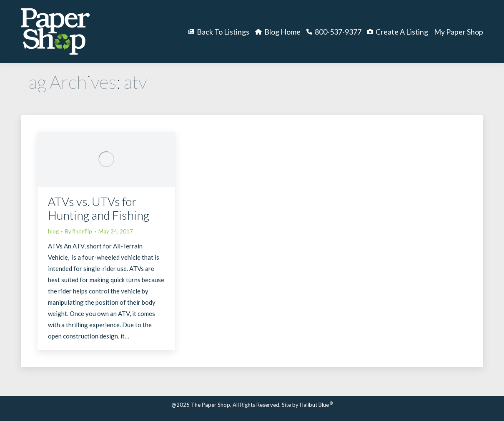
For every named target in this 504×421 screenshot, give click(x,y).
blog (53, 231)
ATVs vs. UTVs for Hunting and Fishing (99, 208)
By (79, 231)
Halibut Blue (316, 405)
